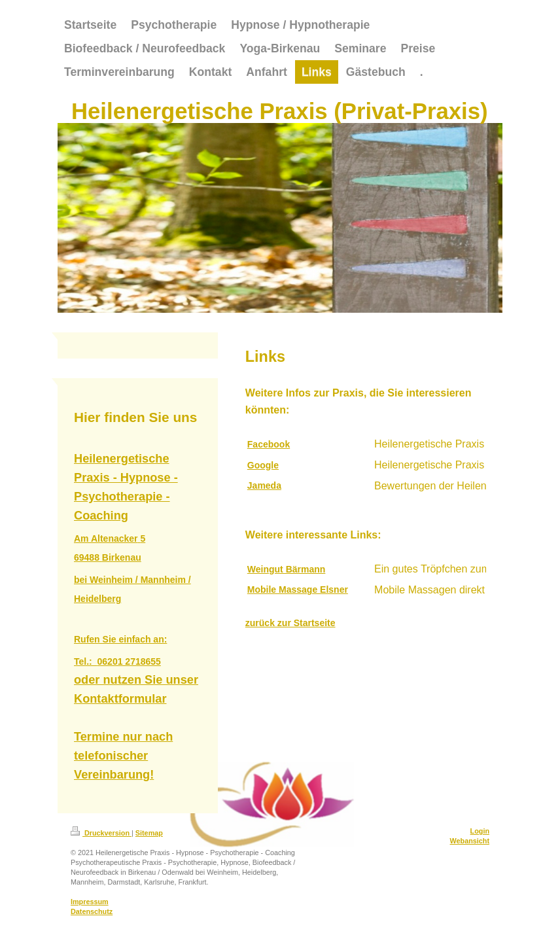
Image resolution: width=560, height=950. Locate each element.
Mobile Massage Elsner (298, 589)
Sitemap (149, 833)
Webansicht (470, 841)
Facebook (269, 444)
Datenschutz (92, 911)
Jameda (264, 485)
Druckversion (101, 833)
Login (480, 831)
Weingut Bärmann (287, 569)
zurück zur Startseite (290, 623)
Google (263, 465)
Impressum (90, 902)
